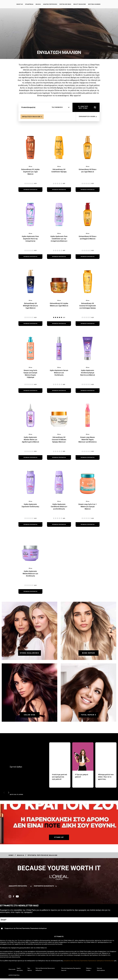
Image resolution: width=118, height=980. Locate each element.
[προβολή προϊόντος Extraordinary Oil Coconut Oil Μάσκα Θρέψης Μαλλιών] (59, 457)
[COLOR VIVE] (29, 712)
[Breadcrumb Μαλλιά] (21, 855)
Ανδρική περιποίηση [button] (50, 5)
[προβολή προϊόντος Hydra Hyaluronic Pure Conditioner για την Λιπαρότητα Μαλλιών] (59, 257)
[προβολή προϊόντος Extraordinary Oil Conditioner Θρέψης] (59, 190)
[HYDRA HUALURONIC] (29, 650)
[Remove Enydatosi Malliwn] (32, 117)
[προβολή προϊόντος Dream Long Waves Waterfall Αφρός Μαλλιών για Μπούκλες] (88, 457)
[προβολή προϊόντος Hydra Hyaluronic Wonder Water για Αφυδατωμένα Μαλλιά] (30, 457)
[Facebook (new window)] (14, 896)
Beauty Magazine (80, 5)
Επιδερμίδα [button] (29, 5)
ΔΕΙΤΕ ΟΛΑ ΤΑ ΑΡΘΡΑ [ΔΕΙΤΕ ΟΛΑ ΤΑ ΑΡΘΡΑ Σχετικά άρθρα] (16, 794)
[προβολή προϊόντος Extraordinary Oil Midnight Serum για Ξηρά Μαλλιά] (30, 324)
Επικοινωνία (12, 971)
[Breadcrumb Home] (11, 855)
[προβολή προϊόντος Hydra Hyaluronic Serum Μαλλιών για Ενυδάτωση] (59, 391)
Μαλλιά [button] (38, 5)
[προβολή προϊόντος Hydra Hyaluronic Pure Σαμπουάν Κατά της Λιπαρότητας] (30, 257)
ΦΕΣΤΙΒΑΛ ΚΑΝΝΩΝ (94, 5)
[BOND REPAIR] (88, 650)
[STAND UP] (59, 835)
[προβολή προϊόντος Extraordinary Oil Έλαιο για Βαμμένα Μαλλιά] (88, 257)
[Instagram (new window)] (10, 896)
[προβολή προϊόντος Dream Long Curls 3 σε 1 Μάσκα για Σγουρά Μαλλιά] (88, 524)
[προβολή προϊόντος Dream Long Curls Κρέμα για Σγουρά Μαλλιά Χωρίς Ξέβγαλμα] (30, 391)
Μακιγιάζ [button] (20, 5)
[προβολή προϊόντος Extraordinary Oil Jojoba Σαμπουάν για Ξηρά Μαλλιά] (30, 190)
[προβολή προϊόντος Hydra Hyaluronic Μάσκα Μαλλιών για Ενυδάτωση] (30, 591)
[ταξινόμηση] (61, 107)
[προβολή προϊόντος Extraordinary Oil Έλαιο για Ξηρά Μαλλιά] (88, 190)
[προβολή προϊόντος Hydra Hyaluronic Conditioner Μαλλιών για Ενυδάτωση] (59, 524)
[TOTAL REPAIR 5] (88, 712)
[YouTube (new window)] (17, 896)
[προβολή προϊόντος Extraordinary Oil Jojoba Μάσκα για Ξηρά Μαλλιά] (59, 324)
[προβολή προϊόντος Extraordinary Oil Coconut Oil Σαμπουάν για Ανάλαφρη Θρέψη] (88, 324)
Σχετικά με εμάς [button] (65, 5)
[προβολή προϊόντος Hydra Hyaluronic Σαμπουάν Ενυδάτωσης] (30, 524)
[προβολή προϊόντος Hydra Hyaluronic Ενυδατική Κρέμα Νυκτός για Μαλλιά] (88, 391)
